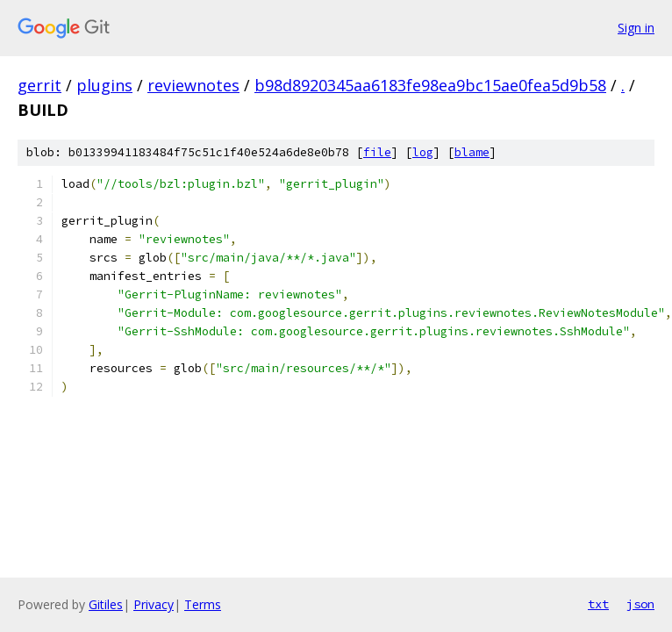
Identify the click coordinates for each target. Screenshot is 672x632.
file (377, 152)
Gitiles (106, 604)
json (640, 604)
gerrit (39, 85)
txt (598, 604)
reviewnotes (193, 85)
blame (472, 152)
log (423, 152)
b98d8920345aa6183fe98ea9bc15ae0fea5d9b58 (430, 85)
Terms (203, 604)
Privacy (154, 604)
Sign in (636, 28)
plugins (104, 85)
